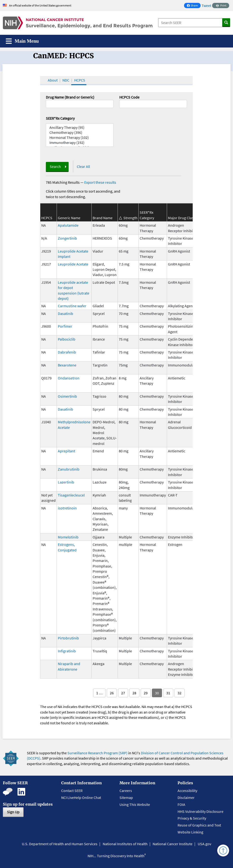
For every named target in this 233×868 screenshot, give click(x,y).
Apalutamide (68, 225)
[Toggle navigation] (22, 41)
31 (168, 693)
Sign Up (13, 812)
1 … (99, 693)
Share (194, 6)
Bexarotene (67, 365)
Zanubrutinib (69, 469)
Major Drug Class (182, 218)
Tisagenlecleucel (71, 495)
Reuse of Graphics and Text (199, 825)
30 (157, 693)
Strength (130, 218)
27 (123, 693)
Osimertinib (67, 396)
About (53, 80)
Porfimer (65, 326)
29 (146, 693)
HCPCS (80, 80)
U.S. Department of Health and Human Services (60, 844)
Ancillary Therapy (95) (80, 127)
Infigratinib (67, 651)
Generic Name (69, 218)
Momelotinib (68, 537)
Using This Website (135, 804)
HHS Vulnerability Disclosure (200, 811)
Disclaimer (186, 797)
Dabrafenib (67, 352)
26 (112, 693)
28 (134, 693)
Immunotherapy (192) (80, 143)
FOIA (181, 804)
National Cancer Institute (173, 844)
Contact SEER (72, 791)
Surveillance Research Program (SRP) (97, 753)
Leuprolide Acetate (73, 264)
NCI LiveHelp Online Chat (81, 797)
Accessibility (187, 791)
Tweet (206, 6)
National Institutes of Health (125, 844)
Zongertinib (67, 238)
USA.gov (204, 844)
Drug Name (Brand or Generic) (70, 97)
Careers (126, 791)
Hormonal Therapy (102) (80, 138)
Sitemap (126, 797)
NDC (66, 80)
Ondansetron (69, 378)
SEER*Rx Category (60, 118)
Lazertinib (66, 482)
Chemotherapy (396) (80, 133)
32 (179, 693)
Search (55, 166)
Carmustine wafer (72, 306)
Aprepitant (66, 451)
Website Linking (190, 832)
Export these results (100, 182)
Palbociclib (67, 339)
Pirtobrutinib (68, 638)
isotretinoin (67, 508)
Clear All (83, 166)
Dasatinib (66, 313)
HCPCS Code (129, 97)
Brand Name (103, 218)
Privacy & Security (192, 818)
